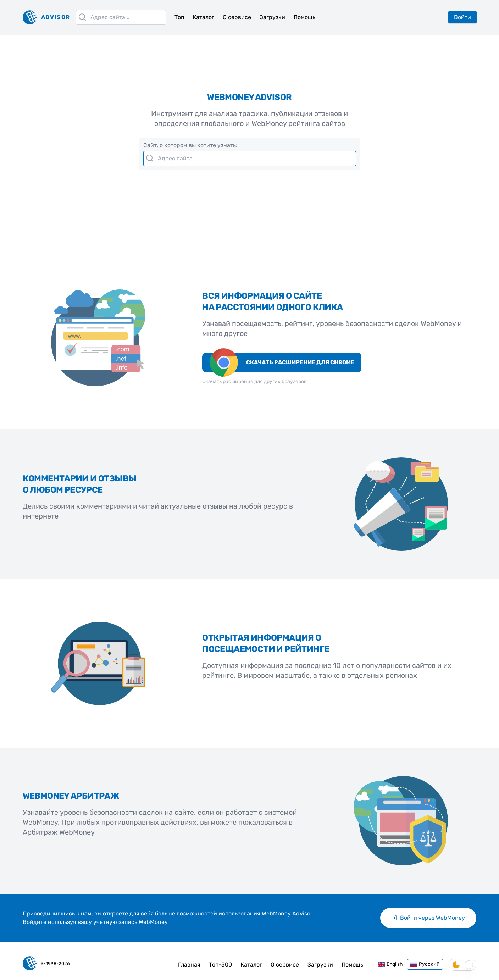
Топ (179, 17)
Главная (189, 965)
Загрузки (272, 17)
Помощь (304, 17)
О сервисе (237, 17)
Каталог (203, 17)
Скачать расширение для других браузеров (254, 381)
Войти (462, 17)
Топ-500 (220, 965)
